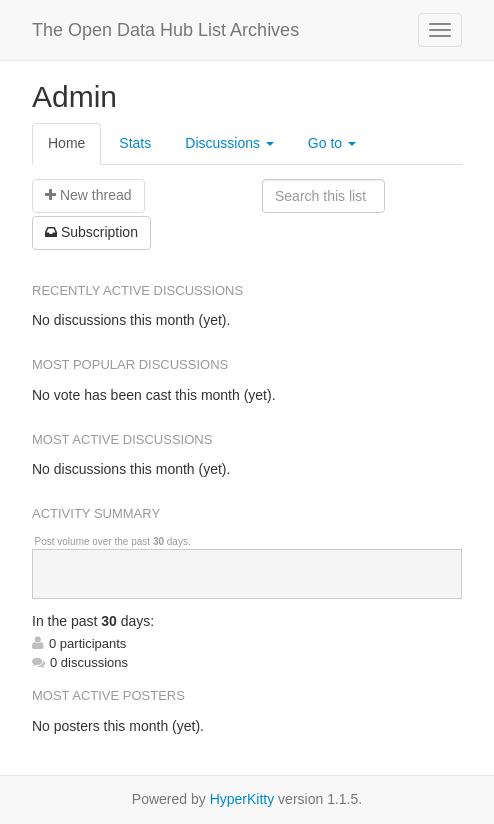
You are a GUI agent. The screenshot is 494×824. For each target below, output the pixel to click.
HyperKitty (242, 799)
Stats (135, 143)
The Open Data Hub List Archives (165, 30)
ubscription (91, 232)
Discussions (229, 143)
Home (66, 143)
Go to (332, 143)
